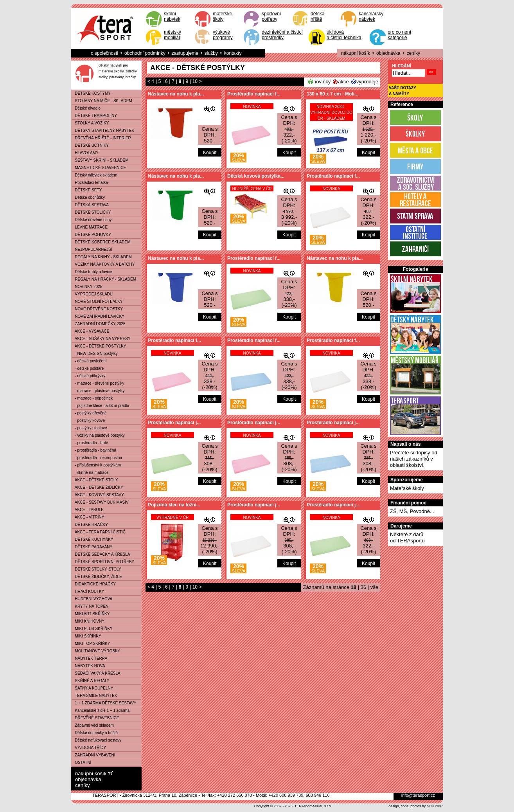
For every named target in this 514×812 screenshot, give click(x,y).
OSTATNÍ (81, 762)
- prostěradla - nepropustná (97, 458)
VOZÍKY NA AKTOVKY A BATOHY (103, 264)
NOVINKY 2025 (87, 287)
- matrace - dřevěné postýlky (98, 383)
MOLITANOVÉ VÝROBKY (96, 651)
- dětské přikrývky (88, 376)
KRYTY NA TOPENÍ (91, 606)
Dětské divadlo (86, 108)
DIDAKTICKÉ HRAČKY (94, 584)
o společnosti (104, 53)
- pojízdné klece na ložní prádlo (100, 406)
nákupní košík (356, 53)
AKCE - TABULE (88, 510)
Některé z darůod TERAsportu (407, 537)
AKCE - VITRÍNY (88, 517)
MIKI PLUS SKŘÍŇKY (92, 629)
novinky (322, 82)
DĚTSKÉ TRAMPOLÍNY (94, 116)
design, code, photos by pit (409, 806)
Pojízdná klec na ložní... (174, 505)
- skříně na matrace (90, 473)
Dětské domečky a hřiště (95, 733)
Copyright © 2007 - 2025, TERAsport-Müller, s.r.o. (293, 806)
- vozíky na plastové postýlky (98, 435)
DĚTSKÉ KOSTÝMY (91, 93)
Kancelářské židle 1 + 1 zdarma (101, 710)
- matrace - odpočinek (92, 398)
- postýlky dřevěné (89, 413)
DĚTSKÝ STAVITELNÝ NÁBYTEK (103, 131)
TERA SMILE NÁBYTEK (94, 696)
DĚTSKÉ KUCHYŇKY (93, 539)
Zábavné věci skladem (93, 725)
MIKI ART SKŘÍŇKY (91, 614)
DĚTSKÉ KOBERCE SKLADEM (101, 242)
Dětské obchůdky (88, 197)
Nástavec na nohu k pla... (176, 94)
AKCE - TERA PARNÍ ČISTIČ (99, 532)
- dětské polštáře (88, 368)
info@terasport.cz (418, 795)
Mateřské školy (407, 488)
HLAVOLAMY (85, 153)
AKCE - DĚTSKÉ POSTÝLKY (99, 346)
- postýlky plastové (89, 428)
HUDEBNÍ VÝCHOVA (92, 599)
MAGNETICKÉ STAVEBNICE (99, 168)
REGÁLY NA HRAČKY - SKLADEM (104, 279)
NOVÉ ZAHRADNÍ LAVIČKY (98, 316)
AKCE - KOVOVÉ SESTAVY (98, 495)
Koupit (210, 153)
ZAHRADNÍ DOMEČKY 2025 (99, 324)
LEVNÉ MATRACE (90, 227)
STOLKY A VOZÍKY (90, 123)
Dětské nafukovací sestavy (96, 740)
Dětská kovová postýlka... (256, 176)
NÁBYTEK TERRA (90, 658)
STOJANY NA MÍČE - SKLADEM (102, 101)
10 (195, 81)
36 (363, 587)
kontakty (233, 53)
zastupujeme (185, 53)
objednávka (388, 53)
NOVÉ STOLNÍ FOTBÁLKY (97, 302)
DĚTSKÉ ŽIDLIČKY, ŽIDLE (97, 577)
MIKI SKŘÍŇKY (86, 636)
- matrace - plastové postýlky (98, 391)
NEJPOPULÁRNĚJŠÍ (92, 249)
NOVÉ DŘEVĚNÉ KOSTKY (97, 309)
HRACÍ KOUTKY (88, 591)
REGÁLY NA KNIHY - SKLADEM (102, 257)
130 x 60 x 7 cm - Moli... (332, 94)
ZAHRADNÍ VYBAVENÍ (93, 755)
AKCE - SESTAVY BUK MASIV (100, 502)
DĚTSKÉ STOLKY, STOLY (96, 569)
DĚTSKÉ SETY (87, 190)
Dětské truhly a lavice (92, 272)
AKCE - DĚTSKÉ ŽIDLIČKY (97, 487)
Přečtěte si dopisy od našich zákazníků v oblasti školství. (414, 459)
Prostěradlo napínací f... (254, 94)
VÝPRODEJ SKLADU (92, 294)
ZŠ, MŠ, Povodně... (412, 511)
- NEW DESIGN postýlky (95, 354)
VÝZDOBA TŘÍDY (89, 748)
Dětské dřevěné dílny (92, 220)
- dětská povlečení (89, 361)
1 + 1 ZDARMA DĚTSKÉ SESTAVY (104, 703)
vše (374, 587)
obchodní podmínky (145, 53)
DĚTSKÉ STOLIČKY (91, 212)
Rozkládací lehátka (90, 183)
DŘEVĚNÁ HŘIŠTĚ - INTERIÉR (101, 138)
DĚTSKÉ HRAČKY (90, 525)
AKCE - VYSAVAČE (90, 331)
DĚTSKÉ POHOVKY (91, 235)
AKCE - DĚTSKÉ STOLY (95, 480)
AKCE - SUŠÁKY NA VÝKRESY (101, 339)
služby (211, 53)
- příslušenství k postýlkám (96, 465)
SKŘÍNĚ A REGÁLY (91, 681)
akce (343, 82)
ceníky (413, 53)
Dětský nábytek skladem (94, 175)
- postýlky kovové (88, 420)
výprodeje (367, 82)
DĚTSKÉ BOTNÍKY (90, 145)
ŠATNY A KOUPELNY (92, 688)
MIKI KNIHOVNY (88, 621)
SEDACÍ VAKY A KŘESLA (96, 673)
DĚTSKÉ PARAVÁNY (92, 547)
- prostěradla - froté (90, 443)
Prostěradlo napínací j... (174, 423)
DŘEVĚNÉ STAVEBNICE (95, 718)
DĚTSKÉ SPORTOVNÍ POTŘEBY (103, 562)
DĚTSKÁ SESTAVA (90, 205)
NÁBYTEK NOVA (88, 666)
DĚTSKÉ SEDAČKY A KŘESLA (101, 554)
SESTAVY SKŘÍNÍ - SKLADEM (100, 160)
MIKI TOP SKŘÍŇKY (91, 644)
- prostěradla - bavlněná (94, 450)
